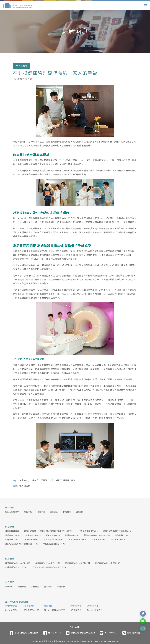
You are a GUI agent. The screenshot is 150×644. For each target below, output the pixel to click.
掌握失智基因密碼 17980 (54, 544)
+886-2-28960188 (31, 610)
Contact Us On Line (143, 621)
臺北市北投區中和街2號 (55, 610)
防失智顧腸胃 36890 (77, 540)
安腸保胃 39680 (31, 540)
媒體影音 (61, 587)
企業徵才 (80, 512)
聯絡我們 (67, 512)
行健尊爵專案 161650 (88, 531)
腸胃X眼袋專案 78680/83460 (97, 535)
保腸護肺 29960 (99, 540)
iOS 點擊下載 (76, 610)
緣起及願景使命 (12, 512)
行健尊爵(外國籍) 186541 (16, 567)
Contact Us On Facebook (143, 614)
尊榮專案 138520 (13, 535)
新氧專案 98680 (53, 535)
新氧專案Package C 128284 (78, 563)
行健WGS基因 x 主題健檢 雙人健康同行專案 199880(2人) (49, 531)
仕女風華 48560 (118, 540)
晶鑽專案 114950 (33, 535)
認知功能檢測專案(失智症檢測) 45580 (22, 544)
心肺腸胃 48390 (12, 540)
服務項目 (22, 587)
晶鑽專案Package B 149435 (48, 563)
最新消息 (54, 512)
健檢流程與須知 (12, 531)
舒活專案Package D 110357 (108, 563)
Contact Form (143, 628)
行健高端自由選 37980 (53, 540)
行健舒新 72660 (122, 535)
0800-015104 (11, 610)
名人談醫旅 (22, 66)
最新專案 (9, 587)
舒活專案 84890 (72, 535)
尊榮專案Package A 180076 (18, 563)
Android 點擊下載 (95, 610)
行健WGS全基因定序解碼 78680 (117, 531)
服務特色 (28, 512)
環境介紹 (41, 512)
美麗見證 (35, 587)
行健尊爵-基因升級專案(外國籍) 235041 (50, 567)
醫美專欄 (48, 587)
